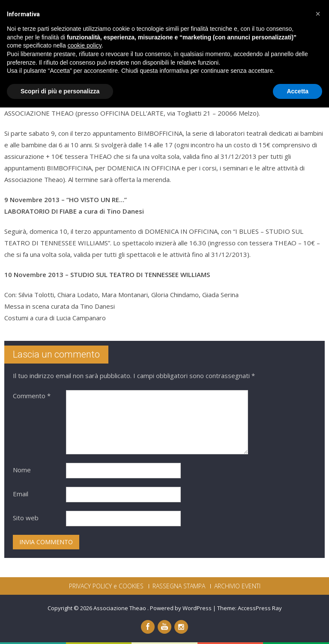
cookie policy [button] (85, 582)
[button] (318, 550)
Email (21, 494)
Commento (32, 396)
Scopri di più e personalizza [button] (60, 627)
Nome (22, 470)
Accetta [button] (298, 627)
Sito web (26, 518)
